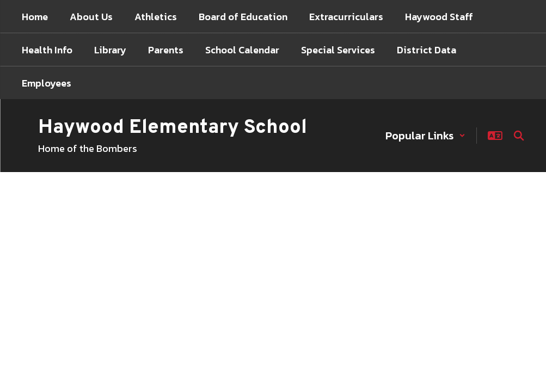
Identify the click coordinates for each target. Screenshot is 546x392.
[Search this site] (519, 136)
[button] (425, 136)
